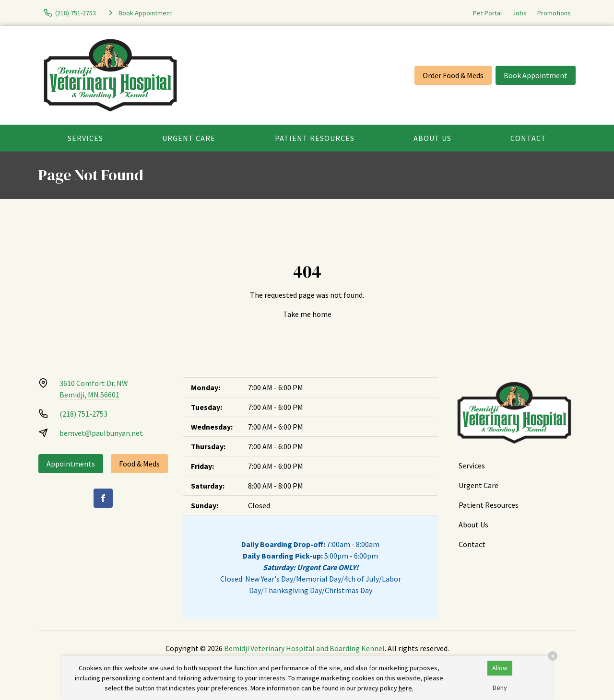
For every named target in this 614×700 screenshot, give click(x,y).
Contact (528, 138)
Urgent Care (189, 138)
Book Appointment (536, 75)
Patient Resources (315, 138)
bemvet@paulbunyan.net (101, 433)
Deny (500, 688)
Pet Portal (487, 13)
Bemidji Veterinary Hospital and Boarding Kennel (304, 648)
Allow (500, 668)
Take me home (307, 314)
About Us (432, 138)
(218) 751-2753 (83, 414)
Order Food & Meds (453, 75)
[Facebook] (103, 498)
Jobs (520, 13)
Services (85, 138)
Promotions (554, 13)
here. (406, 688)
